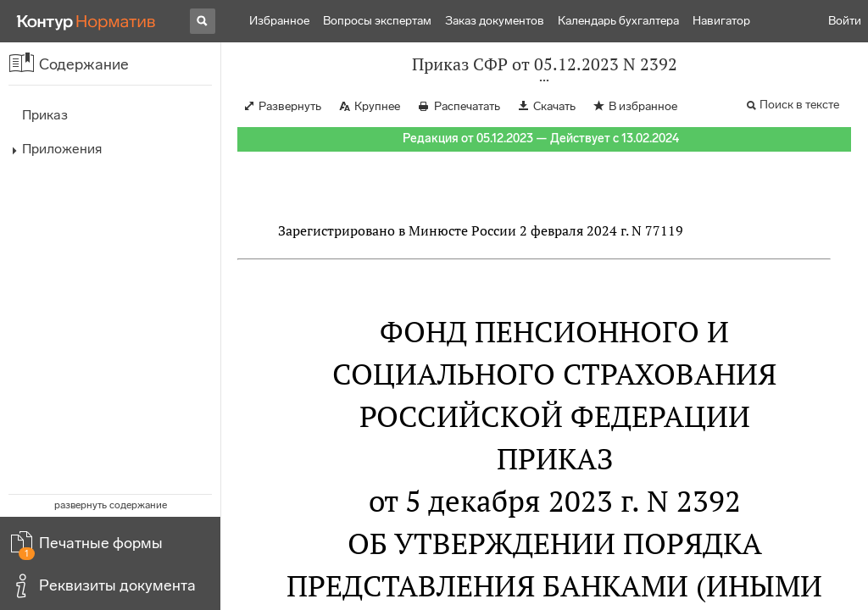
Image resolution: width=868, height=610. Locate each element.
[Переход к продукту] (86, 21)
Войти (845, 21)
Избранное (279, 21)
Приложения (62, 149)
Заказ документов (495, 21)
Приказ (45, 115)
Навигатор (721, 21)
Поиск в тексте (799, 105)
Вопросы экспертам (377, 21)
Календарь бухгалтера (618, 21)
